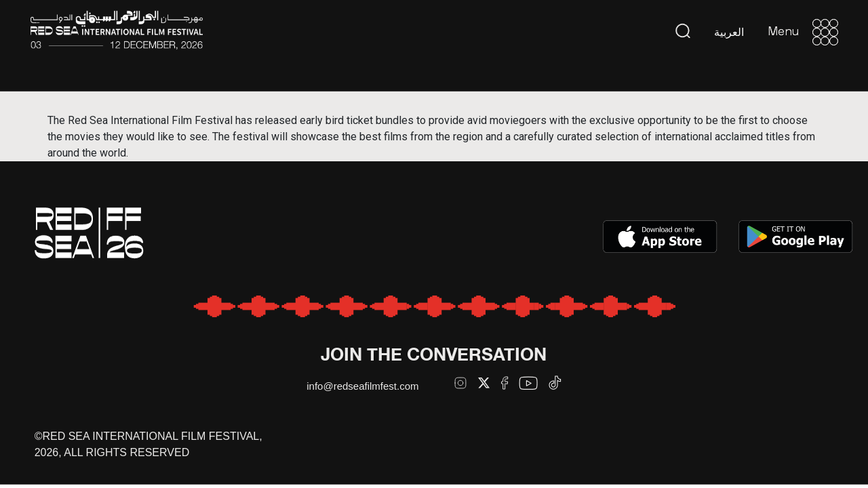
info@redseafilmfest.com (362, 386)
